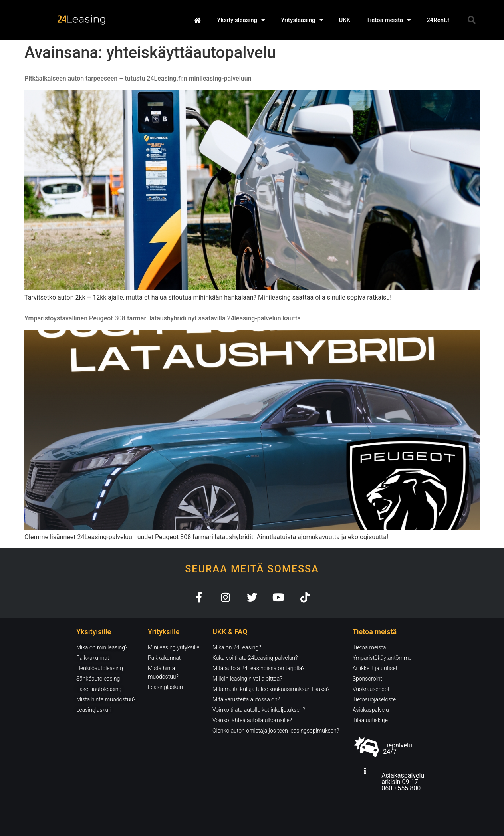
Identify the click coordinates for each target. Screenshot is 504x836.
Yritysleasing (302, 20)
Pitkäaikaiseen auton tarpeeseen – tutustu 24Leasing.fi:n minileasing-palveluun (138, 78)
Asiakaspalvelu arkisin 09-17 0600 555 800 (403, 782)
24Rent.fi (439, 20)
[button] (472, 20)
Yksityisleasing (241, 20)
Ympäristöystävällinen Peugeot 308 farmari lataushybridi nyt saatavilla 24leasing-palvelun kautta (163, 318)
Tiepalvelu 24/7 (397, 749)
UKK (345, 20)
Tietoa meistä (388, 20)
